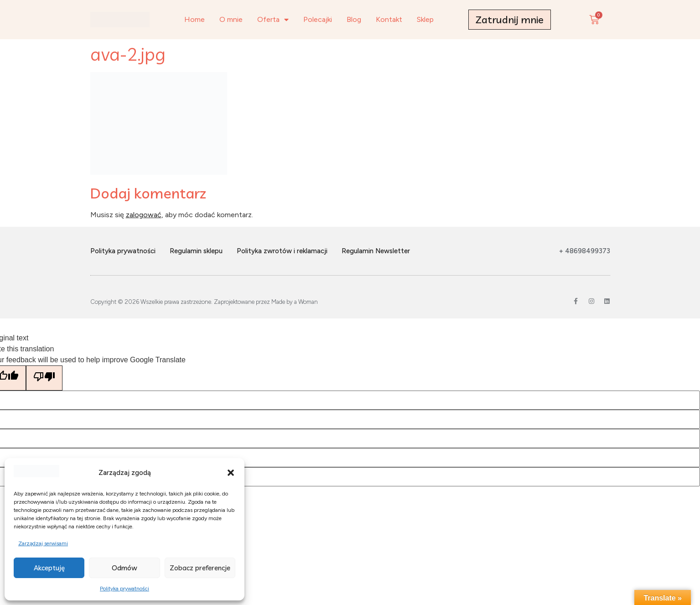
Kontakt (389, 19)
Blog (354, 19)
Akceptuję (49, 568)
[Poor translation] (44, 378)
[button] (231, 473)
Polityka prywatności (124, 589)
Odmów (124, 568)
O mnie (231, 19)
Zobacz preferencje (200, 568)
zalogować (144, 215)
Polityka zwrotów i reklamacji (282, 251)
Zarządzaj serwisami (43, 543)
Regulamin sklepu (196, 251)
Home (194, 19)
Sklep (425, 19)
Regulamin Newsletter (376, 251)
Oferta (273, 20)
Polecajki (318, 19)
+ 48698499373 (585, 251)
